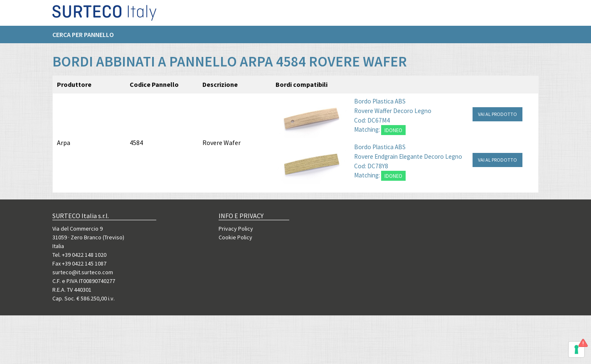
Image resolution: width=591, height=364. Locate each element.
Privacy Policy (236, 229)
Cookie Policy (235, 237)
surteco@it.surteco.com (83, 272)
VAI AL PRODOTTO (497, 114)
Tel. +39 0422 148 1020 (79, 255)
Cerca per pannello (83, 38)
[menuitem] (87, 38)
